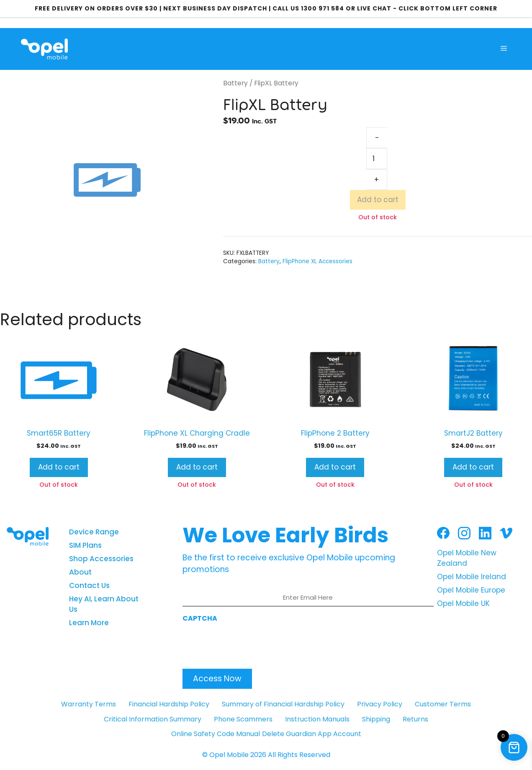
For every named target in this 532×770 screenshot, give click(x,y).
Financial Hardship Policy (169, 704)
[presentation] (246, 643)
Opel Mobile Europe (471, 590)
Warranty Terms (89, 704)
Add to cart (378, 200)
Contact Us (89, 585)
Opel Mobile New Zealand (467, 558)
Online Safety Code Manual (216, 734)
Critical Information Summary (153, 719)
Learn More (89, 623)
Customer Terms (443, 704)
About (80, 572)
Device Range (94, 532)
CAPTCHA (200, 618)
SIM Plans (85, 545)
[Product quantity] (377, 159)
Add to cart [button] (59, 467)
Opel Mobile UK (463, 603)
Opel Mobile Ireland (472, 577)
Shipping (376, 719)
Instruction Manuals (317, 719)
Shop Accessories (101, 559)
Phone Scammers (243, 719)
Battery (235, 83)
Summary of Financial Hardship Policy (283, 704)
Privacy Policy (380, 704)
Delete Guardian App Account (312, 734)
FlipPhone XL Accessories (317, 261)
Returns (415, 719)
